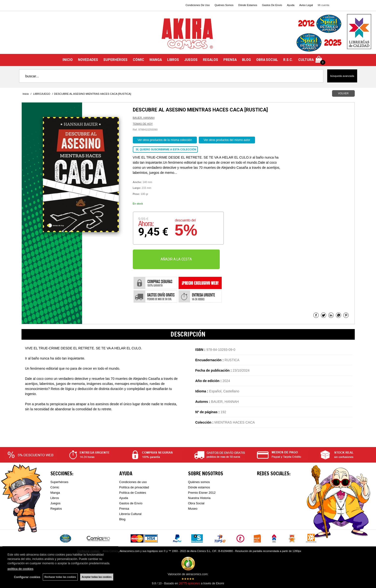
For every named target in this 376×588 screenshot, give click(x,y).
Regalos (56, 509)
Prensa (124, 509)
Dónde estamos (199, 487)
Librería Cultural (131, 514)
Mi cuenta (324, 5)
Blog (122, 519)
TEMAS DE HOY (143, 124)
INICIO (68, 60)
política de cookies (20, 569)
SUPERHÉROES (115, 60)
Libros (55, 498)
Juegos (56, 503)
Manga (55, 493)
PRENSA (230, 60)
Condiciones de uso (133, 482)
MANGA (156, 60)
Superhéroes (59, 482)
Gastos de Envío (131, 503)
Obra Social (196, 503)
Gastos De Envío (272, 5)
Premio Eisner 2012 (202, 493)
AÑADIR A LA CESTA (176, 259)
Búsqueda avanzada (342, 76)
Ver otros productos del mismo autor (227, 140)
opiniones (189, 583)
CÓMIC (138, 60)
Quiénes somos (199, 482)
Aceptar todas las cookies (97, 577)
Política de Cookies (133, 493)
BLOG (246, 60)
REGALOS (210, 60)
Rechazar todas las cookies (60, 577)
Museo (193, 509)
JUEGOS (191, 60)
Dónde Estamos (248, 5)
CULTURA (306, 60)
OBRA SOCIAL (267, 60)
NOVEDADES (88, 60)
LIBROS (173, 60)
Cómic (55, 487)
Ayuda (291, 5)
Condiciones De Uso (198, 5)
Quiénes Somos (224, 5)
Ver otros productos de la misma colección (165, 140)
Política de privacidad (134, 487)
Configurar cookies (27, 577)
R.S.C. (288, 60)
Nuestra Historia (199, 498)
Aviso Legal (306, 5)
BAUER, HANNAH (144, 118)
